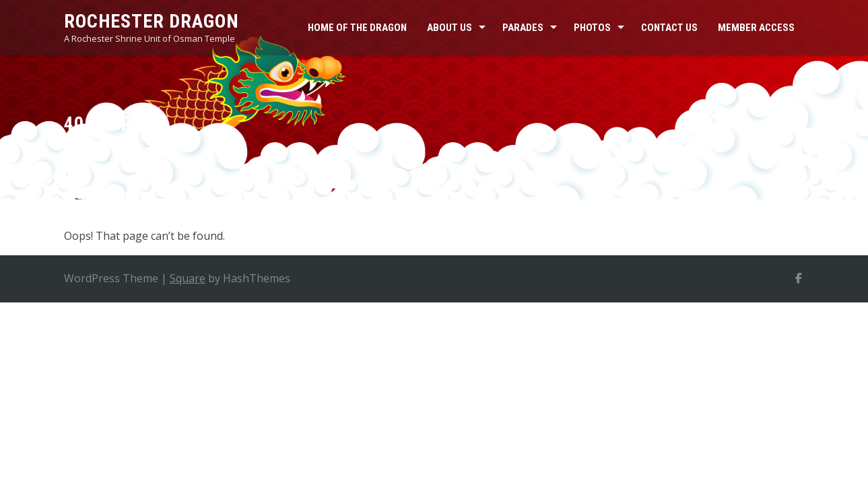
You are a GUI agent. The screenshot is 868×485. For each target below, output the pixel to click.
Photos (592, 28)
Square (188, 278)
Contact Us (669, 28)
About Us (449, 28)
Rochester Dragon (152, 21)
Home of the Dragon (357, 28)
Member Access (756, 28)
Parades (523, 28)
